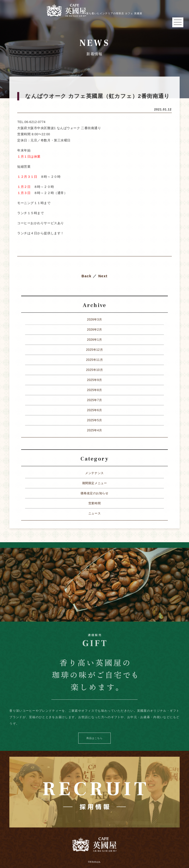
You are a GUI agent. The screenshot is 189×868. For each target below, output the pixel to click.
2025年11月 (94, 360)
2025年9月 (94, 380)
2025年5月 (94, 420)
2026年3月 (94, 320)
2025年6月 (94, 410)
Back (87, 276)
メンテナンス (94, 473)
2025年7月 (94, 400)
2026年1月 (94, 340)
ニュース (94, 513)
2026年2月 (94, 330)
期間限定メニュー (95, 483)
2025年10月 (94, 370)
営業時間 (94, 503)
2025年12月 (94, 350)
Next (103, 276)
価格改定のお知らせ (94, 493)
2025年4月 (94, 430)
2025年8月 (94, 390)
